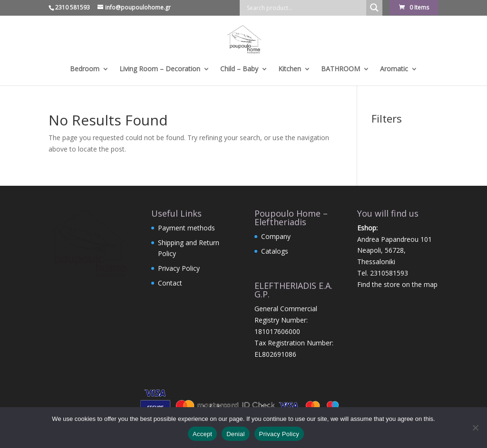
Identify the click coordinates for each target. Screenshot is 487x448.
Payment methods (186, 228)
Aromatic (394, 69)
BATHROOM (341, 69)
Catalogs (275, 251)
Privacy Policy (179, 268)
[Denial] (475, 428)
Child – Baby (239, 69)
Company (276, 236)
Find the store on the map (397, 284)
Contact (170, 283)
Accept (202, 434)
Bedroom (85, 69)
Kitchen (290, 69)
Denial (235, 434)
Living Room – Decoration (160, 69)
